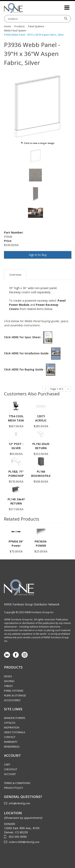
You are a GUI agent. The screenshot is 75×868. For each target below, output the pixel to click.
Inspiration (12, 727)
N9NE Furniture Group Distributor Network (32, 604)
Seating (9, 681)
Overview (15, 275)
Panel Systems (14, 691)
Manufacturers (15, 718)
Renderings (12, 747)
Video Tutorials (15, 732)
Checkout (11, 769)
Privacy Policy (13, 788)
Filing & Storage (15, 695)
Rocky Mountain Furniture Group (24, 8)
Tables (8, 686)
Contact (10, 737)
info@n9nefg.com (19, 803)
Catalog (10, 723)
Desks (8, 676)
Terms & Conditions (17, 783)
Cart (7, 764)
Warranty (11, 742)
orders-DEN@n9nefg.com (24, 842)
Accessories (12, 700)
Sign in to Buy (38, 255)
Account (10, 774)
